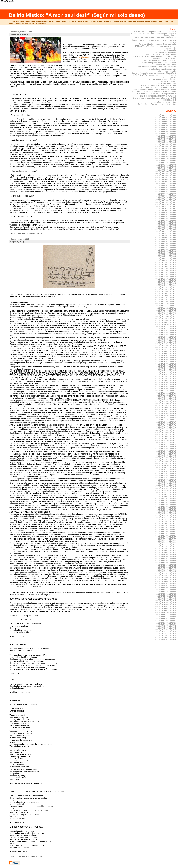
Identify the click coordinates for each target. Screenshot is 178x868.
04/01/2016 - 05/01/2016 (166, 405)
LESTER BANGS (169, 100)
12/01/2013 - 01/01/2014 (166, 351)
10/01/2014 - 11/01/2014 (166, 370)
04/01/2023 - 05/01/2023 (166, 579)
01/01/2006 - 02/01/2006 (166, 167)
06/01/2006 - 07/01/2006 (166, 177)
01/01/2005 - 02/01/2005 (166, 142)
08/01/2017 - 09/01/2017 (166, 438)
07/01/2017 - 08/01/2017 (166, 436)
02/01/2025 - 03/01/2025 (166, 623)
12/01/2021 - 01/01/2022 (166, 546)
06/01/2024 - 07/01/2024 (166, 606)
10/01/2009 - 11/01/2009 (166, 256)
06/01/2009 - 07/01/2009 (166, 248)
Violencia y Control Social (165, 65)
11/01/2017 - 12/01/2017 (166, 445)
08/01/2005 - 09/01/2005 (166, 157)
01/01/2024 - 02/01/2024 (166, 596)
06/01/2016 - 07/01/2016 (166, 409)
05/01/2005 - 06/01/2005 (166, 150)
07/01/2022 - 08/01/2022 (166, 561)
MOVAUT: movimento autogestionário (160, 54)
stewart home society (167, 71)
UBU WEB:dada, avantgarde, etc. (162, 79)
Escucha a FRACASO (167, 83)
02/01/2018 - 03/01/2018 (166, 451)
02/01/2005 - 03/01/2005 (166, 144)
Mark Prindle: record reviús (165, 102)
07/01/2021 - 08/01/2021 (166, 536)
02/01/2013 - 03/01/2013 (166, 335)
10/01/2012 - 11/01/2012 (166, 327)
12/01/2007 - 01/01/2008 (166, 210)
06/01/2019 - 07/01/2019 (166, 484)
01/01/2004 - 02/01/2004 (166, 117)
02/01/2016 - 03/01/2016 (166, 401)
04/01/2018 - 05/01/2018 (166, 455)
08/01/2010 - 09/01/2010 (166, 277)
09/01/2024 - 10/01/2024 (166, 613)
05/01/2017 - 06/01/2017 (166, 432)
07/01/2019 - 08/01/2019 (166, 486)
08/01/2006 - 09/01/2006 (166, 181)
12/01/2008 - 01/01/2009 (166, 235)
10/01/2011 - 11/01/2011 (166, 306)
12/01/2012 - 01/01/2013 (166, 331)
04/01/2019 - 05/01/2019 (166, 480)
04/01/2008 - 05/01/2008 (166, 219)
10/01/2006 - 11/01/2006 (166, 184)
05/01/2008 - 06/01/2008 (166, 221)
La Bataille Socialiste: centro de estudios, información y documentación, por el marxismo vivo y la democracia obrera (153, 40)
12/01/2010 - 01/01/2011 (166, 285)
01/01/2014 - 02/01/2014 (166, 353)
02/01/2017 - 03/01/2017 (166, 426)
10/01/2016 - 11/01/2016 (166, 418)
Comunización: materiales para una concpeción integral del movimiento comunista (157, 68)
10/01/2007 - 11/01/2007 (166, 206)
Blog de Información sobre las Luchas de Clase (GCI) (154, 73)
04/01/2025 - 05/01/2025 (166, 625)
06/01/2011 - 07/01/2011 (166, 298)
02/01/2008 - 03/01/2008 (166, 215)
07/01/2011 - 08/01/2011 (166, 300)
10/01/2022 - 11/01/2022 (166, 567)
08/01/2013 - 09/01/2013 (166, 347)
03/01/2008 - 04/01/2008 (166, 217)
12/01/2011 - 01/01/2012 (166, 310)
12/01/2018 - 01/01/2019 (166, 472)
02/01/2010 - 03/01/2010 (166, 264)
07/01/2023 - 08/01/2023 (166, 586)
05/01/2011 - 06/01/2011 (166, 295)
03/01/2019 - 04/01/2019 (166, 478)
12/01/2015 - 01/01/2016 (166, 397)
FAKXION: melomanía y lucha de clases (159, 61)
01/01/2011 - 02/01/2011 (166, 287)
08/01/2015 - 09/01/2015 (166, 389)
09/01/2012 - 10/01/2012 (166, 324)
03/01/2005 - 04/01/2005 (166, 146)
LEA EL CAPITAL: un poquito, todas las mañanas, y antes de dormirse (155, 76)
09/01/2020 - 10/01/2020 (166, 515)
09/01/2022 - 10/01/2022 (166, 565)
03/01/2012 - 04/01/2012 (166, 316)
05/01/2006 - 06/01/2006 (166, 175)
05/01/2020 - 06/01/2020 (166, 507)
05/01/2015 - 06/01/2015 (166, 383)
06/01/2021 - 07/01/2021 (166, 534)
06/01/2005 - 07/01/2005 (166, 152)
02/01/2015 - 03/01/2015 (166, 378)
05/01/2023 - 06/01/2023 (166, 581)
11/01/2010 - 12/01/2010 (166, 283)
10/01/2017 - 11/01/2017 (166, 443)
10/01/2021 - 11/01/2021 (166, 542)
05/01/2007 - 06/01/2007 (166, 196)
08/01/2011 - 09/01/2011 (166, 302)
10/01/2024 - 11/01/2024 (166, 615)
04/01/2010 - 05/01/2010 (166, 269)
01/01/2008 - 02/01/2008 (166, 213)
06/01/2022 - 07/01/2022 (166, 559)
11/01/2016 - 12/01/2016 (166, 420)
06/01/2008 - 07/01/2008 (166, 223)
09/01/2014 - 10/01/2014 (166, 368)
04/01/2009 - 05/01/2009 (166, 244)
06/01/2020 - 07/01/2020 (166, 509)
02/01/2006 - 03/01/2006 (166, 169)
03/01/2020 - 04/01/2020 (166, 503)
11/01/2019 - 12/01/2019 (166, 494)
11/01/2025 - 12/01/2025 (166, 633)
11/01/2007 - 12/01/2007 (166, 208)
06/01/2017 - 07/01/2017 (166, 434)
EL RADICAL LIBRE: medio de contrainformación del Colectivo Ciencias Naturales (154, 58)
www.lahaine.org (85, 57)
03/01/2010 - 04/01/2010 (166, 266)
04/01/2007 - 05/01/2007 (166, 194)
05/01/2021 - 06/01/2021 (166, 532)
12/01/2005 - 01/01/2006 (166, 165)
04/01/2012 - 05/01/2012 (166, 318)
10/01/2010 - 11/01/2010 (166, 281)
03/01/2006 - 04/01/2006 (166, 171)
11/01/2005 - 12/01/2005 (166, 163)
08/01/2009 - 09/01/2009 (166, 252)
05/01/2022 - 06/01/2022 (166, 557)
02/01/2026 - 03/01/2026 (166, 637)
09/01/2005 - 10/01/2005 (166, 159)
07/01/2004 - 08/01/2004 (166, 130)
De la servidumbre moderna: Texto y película (157, 44)
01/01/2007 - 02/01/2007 (166, 188)
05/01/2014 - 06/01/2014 (166, 360)
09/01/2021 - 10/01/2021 (166, 540)
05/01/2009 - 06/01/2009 (166, 246)
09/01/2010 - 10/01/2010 (166, 279)
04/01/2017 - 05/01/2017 (166, 430)
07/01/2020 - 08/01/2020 (166, 511)
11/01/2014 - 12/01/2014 (166, 372)
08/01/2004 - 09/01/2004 (166, 132)
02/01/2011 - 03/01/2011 (166, 289)
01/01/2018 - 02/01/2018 (166, 449)
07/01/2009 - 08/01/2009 (166, 250)
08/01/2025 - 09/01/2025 (166, 629)
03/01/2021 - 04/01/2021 (166, 528)
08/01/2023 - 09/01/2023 (166, 588)
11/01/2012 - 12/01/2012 (166, 329)
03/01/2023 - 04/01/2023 (166, 577)
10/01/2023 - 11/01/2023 (166, 590)
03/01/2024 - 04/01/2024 (166, 600)
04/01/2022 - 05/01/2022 (166, 555)
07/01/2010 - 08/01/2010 (166, 275)
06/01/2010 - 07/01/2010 (166, 273)
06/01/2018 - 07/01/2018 (166, 459)
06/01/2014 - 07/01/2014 (166, 362)
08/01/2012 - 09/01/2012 (166, 322)
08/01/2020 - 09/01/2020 (166, 513)
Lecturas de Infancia (167, 50)
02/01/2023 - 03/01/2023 (166, 575)
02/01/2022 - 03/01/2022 (166, 550)
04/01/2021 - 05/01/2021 (166, 530)
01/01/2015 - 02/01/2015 (166, 376)
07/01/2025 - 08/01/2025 (166, 627)
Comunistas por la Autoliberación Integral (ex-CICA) (154, 98)
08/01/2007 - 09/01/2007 (166, 202)
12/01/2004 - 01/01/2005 (166, 140)
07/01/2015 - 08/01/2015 (166, 387)
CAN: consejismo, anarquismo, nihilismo (159, 63)
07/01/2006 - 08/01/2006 (166, 179)
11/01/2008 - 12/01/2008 (166, 233)
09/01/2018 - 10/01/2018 (166, 465)
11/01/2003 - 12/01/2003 (166, 115)
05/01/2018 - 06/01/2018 (166, 457)
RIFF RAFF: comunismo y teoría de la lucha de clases (153, 92)
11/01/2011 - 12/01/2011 (166, 308)
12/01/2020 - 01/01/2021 (166, 521)
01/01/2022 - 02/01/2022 (166, 548)
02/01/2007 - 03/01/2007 (166, 190)
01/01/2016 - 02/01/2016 (166, 399)
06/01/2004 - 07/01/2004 (166, 128)
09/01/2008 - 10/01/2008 (166, 229)
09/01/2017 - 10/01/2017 (166, 441)
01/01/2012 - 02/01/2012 (166, 312)
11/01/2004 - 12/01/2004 (166, 138)
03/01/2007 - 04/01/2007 (166, 192)
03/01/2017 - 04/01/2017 (166, 428)
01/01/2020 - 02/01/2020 (166, 499)
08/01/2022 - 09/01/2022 (166, 563)
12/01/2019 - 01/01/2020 (166, 496)
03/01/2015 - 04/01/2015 (166, 380)
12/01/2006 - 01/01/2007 (166, 186)
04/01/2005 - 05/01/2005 (166, 148)
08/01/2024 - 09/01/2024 (166, 610)
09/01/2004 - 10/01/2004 (166, 134)
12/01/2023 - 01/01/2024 (166, 594)
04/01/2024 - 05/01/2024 (166, 602)
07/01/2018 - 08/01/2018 (166, 461)
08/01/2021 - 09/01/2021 (166, 538)
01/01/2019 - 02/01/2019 (166, 474)
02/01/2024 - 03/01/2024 (166, 598)
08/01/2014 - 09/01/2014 (166, 366)
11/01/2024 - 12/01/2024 (166, 617)
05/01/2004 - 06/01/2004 (166, 126)
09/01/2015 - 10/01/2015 (166, 391)
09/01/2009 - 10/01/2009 (166, 254)
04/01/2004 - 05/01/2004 (166, 123)
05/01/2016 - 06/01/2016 (166, 407)
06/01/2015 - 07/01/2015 (166, 385)
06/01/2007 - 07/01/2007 (166, 198)
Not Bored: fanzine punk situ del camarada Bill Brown (154, 90)
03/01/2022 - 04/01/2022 (166, 552)
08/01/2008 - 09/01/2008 (166, 227)
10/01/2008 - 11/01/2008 (166, 231)
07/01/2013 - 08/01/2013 (166, 345)
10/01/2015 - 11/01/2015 (166, 393)
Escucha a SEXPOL (167, 81)
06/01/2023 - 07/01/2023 (166, 584)
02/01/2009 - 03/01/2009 (166, 240)
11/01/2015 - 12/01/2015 (166, 395)
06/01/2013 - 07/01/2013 (166, 343)
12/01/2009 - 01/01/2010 (166, 260)
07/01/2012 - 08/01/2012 (166, 320)
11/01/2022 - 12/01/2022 (166, 569)
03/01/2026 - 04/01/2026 (166, 640)
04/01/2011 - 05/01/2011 (166, 293)
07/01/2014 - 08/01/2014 (166, 364)
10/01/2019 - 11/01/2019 (166, 492)
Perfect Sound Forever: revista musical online (157, 104)
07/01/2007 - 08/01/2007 (166, 200)
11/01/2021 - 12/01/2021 (166, 544)
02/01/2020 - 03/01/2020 (166, 501)
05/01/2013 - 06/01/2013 (166, 341)
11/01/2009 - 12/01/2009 (166, 258)
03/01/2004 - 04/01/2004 (166, 121)
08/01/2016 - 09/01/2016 (166, 414)
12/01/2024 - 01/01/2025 (166, 619)
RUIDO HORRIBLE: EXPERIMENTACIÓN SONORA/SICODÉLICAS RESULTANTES (158, 87)
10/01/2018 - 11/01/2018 (166, 467)
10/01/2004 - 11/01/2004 (166, 136)
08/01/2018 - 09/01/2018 (166, 463)
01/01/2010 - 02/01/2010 (166, 262)
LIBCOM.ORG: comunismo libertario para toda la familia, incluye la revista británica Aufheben (156, 95)
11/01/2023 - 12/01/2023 (166, 592)
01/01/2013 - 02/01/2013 (166, 333)
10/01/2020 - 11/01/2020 (166, 517)
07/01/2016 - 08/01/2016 (166, 412)
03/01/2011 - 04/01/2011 (166, 291)
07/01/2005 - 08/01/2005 (166, 155)
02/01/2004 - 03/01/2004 (166, 119)
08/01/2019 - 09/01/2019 (166, 488)
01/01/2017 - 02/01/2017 (166, 424)
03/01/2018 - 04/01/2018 (166, 453)
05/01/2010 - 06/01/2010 (166, 271)
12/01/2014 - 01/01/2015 (166, 374)
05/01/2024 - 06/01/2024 (166, 604)
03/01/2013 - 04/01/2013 (166, 337)
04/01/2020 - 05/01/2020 (166, 505)
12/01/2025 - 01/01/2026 (166, 635)
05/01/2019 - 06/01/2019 (166, 482)
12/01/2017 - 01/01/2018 (166, 447)
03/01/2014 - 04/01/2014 (166, 356)
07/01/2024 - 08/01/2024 (166, 608)
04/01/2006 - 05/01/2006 (166, 173)
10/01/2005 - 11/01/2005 (166, 161)
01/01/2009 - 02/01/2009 (166, 237)
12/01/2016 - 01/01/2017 (166, 422)
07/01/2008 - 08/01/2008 (166, 225)
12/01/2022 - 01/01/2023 (166, 571)
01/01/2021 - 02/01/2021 (166, 523)
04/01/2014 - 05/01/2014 (166, 358)
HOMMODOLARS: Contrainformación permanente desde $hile (155, 47)
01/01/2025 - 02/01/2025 (166, 621)
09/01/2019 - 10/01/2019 (166, 490)
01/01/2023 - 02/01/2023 (166, 573)
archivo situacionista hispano (164, 52)
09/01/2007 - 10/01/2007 (166, 204)
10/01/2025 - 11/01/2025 (166, 631)
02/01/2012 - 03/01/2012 (166, 314)
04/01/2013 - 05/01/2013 (166, 339)
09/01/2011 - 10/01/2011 (166, 304)
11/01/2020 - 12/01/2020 (166, 519)
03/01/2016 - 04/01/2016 (166, 403)
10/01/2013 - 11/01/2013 (166, 349)
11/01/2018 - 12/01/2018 (166, 470)
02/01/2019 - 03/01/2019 (166, 476)
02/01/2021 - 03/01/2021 (166, 526)
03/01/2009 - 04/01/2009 (166, 242)
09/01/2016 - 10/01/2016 (166, 416)
